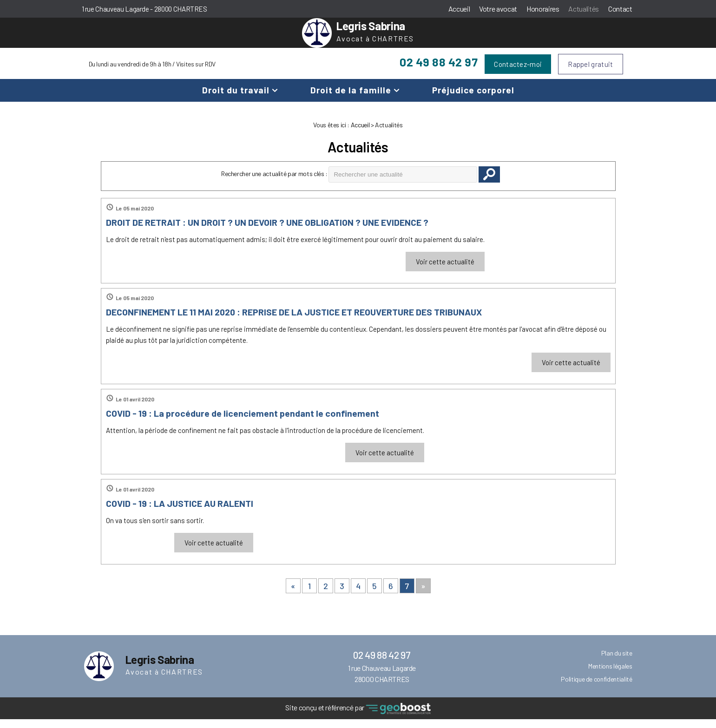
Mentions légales (610, 675)
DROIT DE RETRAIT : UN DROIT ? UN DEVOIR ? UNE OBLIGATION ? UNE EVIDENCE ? (267, 231)
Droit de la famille (351, 99)
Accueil (459, 9)
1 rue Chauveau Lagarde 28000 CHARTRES (382, 682)
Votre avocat (498, 9)
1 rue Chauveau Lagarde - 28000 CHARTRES (145, 9)
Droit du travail (236, 99)
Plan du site (617, 662)
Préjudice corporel (473, 99)
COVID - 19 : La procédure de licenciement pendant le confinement (243, 422)
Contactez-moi (518, 73)
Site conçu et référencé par (358, 718)
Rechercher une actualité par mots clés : (274, 182)
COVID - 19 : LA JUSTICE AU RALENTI (180, 512)
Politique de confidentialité (596, 688)
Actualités (583, 9)
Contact (620, 9)
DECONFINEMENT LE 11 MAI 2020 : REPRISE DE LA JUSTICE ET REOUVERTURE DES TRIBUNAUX (294, 321)
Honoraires (543, 9)
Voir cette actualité (445, 270)
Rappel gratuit (590, 73)
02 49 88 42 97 (439, 71)
